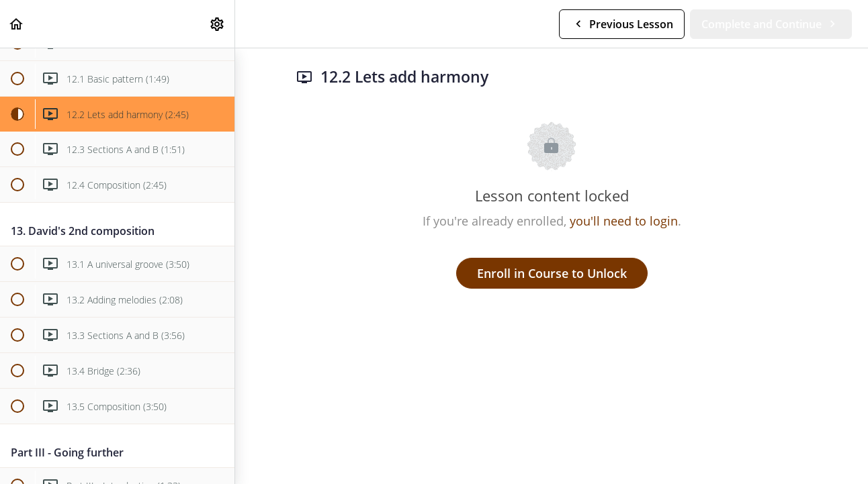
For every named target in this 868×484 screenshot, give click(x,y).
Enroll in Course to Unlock (552, 273)
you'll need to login (624, 221)
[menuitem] (218, 24)
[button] (17, 24)
